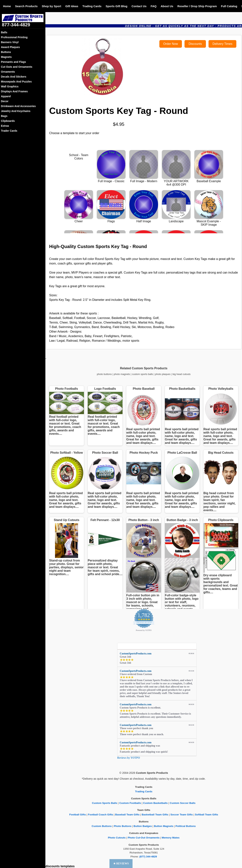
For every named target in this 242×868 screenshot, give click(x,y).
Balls (4, 32)
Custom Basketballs (155, 803)
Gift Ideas (72, 6)
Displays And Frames (14, 91)
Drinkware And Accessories (18, 106)
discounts (53, 866)
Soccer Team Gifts (181, 815)
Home (7, 6)
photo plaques (163, 374)
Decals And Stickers (14, 77)
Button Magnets (164, 826)
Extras (5, 126)
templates (68, 866)
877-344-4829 (16, 25)
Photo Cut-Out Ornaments (143, 838)
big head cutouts (181, 374)
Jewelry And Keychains (16, 111)
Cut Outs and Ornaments (17, 67)
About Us (167, 6)
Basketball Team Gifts (155, 815)
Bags (4, 116)
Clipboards (8, 121)
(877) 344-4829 (148, 857)
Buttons (6, 52)
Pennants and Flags (13, 62)
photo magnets (122, 374)
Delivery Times (222, 44)
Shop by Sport (52, 6)
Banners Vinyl (10, 42)
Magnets (6, 57)
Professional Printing (14, 37)
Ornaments (8, 72)
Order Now (171, 44)
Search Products (26, 6)
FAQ (154, 6)
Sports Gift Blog (117, 6)
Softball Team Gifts (207, 815)
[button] (121, 864)
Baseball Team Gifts (127, 815)
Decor (5, 101)
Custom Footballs (130, 803)
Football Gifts (78, 815)
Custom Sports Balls (105, 803)
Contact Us (139, 6)
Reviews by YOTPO (129, 758)
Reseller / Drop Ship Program (197, 6)
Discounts (195, 44)
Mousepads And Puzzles (16, 82)
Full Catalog (229, 6)
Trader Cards (9, 131)
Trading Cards (92, 6)
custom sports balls (142, 374)
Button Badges (143, 826)
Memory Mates (171, 838)
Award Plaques (10, 47)
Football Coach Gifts (100, 815)
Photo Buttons (123, 826)
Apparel (6, 96)
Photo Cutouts (117, 838)
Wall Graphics (10, 86)
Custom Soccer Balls (183, 803)
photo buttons (104, 374)
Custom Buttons (102, 826)
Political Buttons (186, 826)
